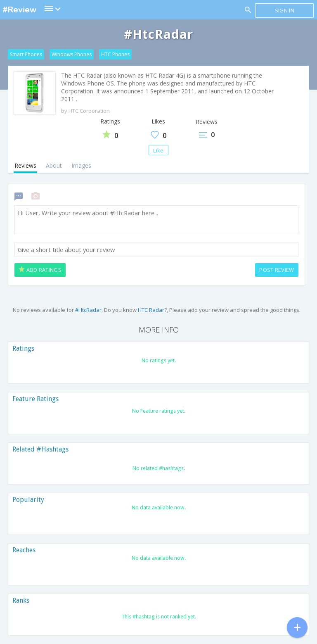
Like (158, 150)
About (54, 165)
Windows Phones (72, 54)
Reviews (25, 165)
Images (81, 165)
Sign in (285, 10)
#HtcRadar (88, 310)
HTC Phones (115, 54)
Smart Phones (26, 54)
